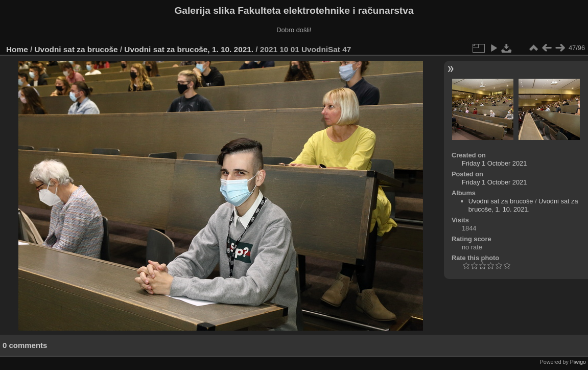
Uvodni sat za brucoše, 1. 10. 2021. (189, 49)
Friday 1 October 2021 (494, 163)
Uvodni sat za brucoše (76, 49)
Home (17, 49)
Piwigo (578, 362)
